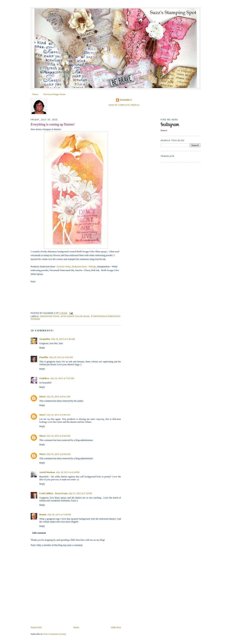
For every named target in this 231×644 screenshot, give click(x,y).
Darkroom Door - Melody (84, 266)
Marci (42, 396)
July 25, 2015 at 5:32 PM (80, 493)
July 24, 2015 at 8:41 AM (58, 396)
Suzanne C (126, 100)
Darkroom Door (50, 316)
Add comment (39, 533)
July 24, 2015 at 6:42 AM (61, 357)
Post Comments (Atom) (55, 634)
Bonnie (43, 514)
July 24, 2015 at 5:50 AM (63, 339)
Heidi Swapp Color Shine (75, 316)
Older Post (116, 627)
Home (35, 94)
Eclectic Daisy (64, 266)
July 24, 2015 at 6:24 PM (68, 472)
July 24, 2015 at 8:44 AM (58, 415)
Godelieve (44, 378)
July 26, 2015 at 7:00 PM (59, 514)
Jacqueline (45, 339)
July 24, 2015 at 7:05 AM (62, 378)
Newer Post (36, 627)
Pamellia (44, 357)
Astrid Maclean (47, 472)
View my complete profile (124, 105)
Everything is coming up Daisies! (53, 124)
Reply (42, 348)
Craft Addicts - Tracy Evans (53, 493)
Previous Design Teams (55, 94)
